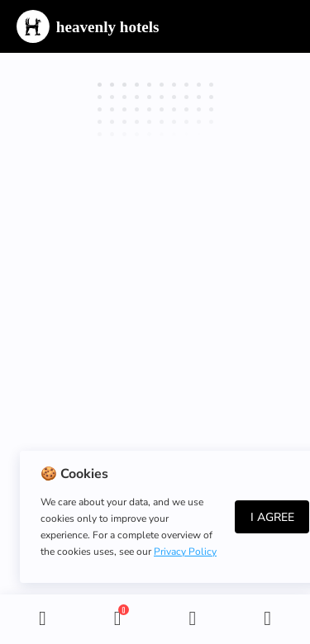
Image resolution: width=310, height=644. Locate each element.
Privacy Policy (185, 552)
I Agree (272, 517)
